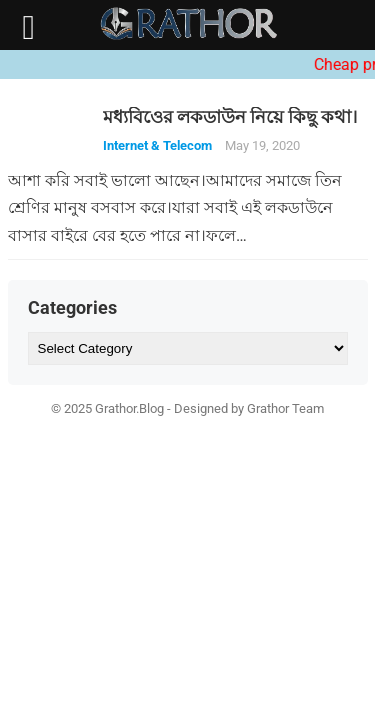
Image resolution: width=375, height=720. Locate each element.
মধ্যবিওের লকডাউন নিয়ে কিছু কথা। (230, 117)
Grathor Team (285, 408)
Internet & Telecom (157, 145)
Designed (201, 408)
